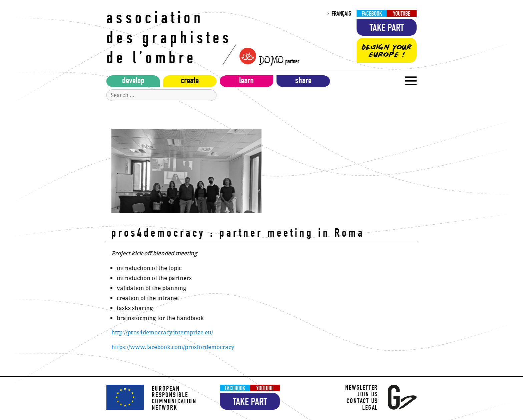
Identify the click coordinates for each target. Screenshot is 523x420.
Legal (370, 408)
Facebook (372, 14)
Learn (246, 82)
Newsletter (362, 388)
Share (303, 82)
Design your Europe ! (387, 51)
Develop (133, 82)
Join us (368, 395)
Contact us (362, 402)
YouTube (402, 14)
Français (341, 14)
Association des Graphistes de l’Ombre (169, 40)
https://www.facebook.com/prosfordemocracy (173, 347)
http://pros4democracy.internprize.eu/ (162, 332)
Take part (387, 29)
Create (190, 82)
